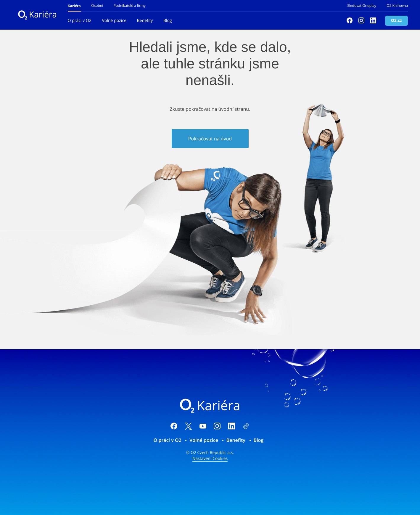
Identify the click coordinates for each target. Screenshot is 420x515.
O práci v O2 (80, 21)
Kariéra (37, 15)
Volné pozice (114, 21)
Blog (168, 21)
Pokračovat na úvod (210, 139)
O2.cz (396, 21)
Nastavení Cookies (210, 459)
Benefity (145, 21)
